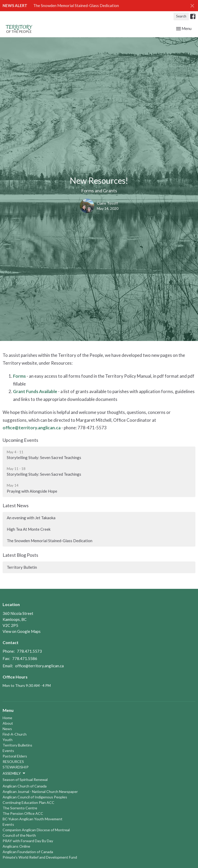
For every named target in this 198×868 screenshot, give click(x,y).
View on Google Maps (22, 631)
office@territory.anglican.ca (32, 428)
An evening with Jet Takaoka (31, 518)
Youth (8, 740)
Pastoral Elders (15, 756)
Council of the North (19, 835)
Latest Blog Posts (20, 555)
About (8, 723)
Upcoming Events (20, 440)
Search (181, 16)
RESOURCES (13, 762)
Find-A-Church (15, 734)
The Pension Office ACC (23, 813)
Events (8, 751)
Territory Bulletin (22, 567)
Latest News (16, 505)
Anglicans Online (16, 846)
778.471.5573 (29, 651)
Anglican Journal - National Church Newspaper (40, 791)
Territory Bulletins (17, 745)
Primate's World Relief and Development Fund (40, 857)
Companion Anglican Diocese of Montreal (36, 830)
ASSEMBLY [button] (14, 773)
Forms (19, 376)
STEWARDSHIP (16, 767)
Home (7, 718)
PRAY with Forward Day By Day (28, 841)
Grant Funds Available (35, 391)
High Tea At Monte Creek (29, 529)
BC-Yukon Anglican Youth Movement (33, 819)
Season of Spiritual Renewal (25, 780)
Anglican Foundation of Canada (28, 852)
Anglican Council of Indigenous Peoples (35, 797)
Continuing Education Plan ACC (28, 802)
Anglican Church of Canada (25, 786)
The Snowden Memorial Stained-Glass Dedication (76, 5)
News (7, 729)
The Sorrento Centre (20, 808)
